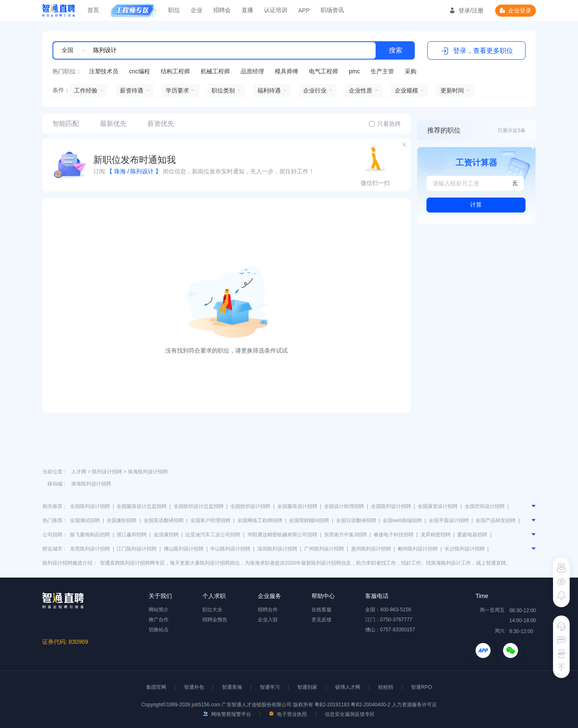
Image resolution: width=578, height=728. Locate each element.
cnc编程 (140, 71)
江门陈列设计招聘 (137, 549)
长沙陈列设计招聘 (465, 549)
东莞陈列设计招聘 (90, 549)
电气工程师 (324, 71)
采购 (411, 71)
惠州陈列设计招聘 (371, 549)
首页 (93, 10)
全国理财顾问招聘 (309, 520)
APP (304, 10)
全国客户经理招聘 (210, 520)
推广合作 (159, 620)
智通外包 (194, 687)
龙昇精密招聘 (436, 535)
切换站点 (159, 630)
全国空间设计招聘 (485, 506)
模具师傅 (287, 71)
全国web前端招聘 (402, 520)
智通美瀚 (232, 687)
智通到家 (307, 687)
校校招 (386, 687)
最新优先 (113, 124)
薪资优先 (161, 124)
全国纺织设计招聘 (250, 506)
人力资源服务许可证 (414, 705)
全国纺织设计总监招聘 (199, 506)
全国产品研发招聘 (496, 520)
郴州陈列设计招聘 (418, 549)
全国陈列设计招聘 (90, 506)
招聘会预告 (215, 620)
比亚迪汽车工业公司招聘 (213, 535)
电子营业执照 (288, 714)
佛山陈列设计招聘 (184, 549)
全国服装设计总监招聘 (142, 506)
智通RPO (421, 687)
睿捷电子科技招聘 (394, 535)
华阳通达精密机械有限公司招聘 (282, 535)
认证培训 (276, 10)
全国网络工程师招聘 (260, 520)
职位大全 (212, 610)
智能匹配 (66, 124)
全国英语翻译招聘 (164, 520)
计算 (476, 205)
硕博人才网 (348, 687)
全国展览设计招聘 (438, 506)
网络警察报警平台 (227, 714)
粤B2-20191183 (333, 705)
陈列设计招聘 (107, 472)
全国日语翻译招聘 (356, 520)
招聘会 (222, 10)
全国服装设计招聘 (297, 506)
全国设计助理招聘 (344, 506)
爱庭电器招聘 (472, 535)
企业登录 (520, 10)
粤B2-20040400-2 (370, 705)
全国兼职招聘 (122, 520)
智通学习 (270, 687)
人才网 (79, 472)
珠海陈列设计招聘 (148, 472)
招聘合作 (268, 610)
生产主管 (382, 71)
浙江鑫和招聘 (132, 535)
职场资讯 (332, 10)
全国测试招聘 (85, 520)
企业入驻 (268, 620)
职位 (174, 10)
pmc (354, 71)
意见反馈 (321, 620)
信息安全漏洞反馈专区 (350, 714)
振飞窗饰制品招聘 (90, 535)
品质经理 (252, 71)
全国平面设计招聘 (449, 520)
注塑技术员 (104, 71)
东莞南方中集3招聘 (345, 535)
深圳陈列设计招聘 (277, 549)
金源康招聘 (166, 535)
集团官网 (156, 687)
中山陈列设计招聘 (230, 549)
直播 (247, 10)
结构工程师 (175, 71)
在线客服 (321, 610)
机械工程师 (215, 71)
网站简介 (159, 610)
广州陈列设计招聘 (324, 549)
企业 (197, 10)
